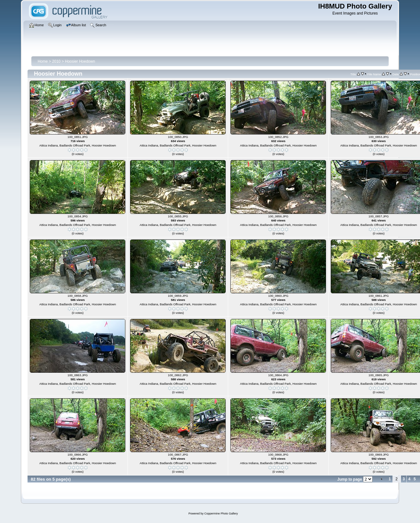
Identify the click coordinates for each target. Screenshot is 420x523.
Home (43, 61)
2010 (56, 61)
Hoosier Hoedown (80, 61)
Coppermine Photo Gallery (221, 514)
